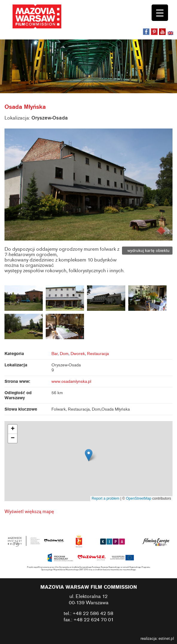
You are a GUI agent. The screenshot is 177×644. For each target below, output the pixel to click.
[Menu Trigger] (160, 13)
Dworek (78, 354)
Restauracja (98, 354)
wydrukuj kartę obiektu (147, 251)
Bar (55, 354)
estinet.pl (166, 639)
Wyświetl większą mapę (29, 512)
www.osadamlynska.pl (71, 381)
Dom (64, 354)
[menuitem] (171, 34)
